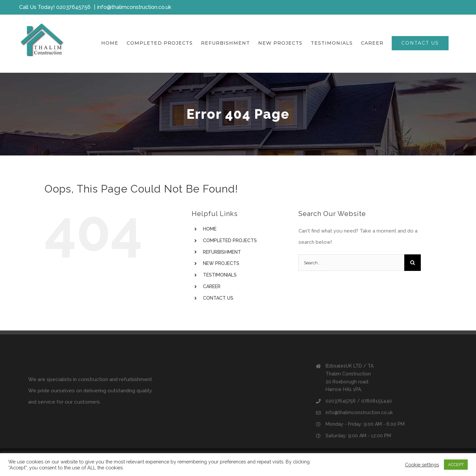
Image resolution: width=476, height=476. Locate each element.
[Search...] (351, 263)
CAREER (212, 286)
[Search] (413, 263)
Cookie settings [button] (422, 465)
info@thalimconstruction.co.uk (134, 7)
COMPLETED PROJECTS (230, 240)
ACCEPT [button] (456, 465)
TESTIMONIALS (220, 275)
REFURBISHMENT (222, 252)
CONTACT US (218, 298)
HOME (210, 229)
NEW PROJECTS (221, 263)
